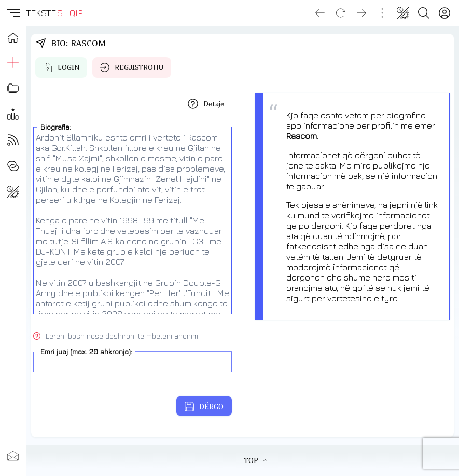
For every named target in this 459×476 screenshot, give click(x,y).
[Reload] (341, 13)
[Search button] (424, 13)
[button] (13, 13)
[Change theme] (403, 13)
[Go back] (320, 13)
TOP (255, 460)
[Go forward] (361, 13)
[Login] (444, 13)
